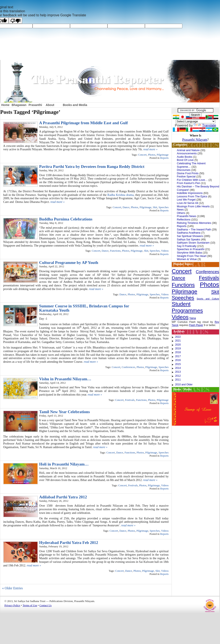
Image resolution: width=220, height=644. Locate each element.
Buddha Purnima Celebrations (66, 219)
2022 (178, 337)
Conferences (128, 367)
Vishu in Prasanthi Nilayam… (65, 379)
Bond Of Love (185, 160)
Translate (205, 125)
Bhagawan (19, 105)
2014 (178, 368)
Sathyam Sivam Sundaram (193, 243)
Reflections (184, 220)
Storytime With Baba (189, 253)
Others (181, 213)
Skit (155, 207)
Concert (142, 155)
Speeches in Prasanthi (191, 249)
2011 (178, 380)
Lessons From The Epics (192, 196)
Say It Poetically (187, 246)
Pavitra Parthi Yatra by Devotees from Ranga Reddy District (92, 167)
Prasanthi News (186, 216)
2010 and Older (184, 385)
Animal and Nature (188, 150)
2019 (178, 348)
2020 (178, 345)
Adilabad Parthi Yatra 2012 (63, 497)
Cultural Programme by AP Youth (69, 263)
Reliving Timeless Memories (194, 223)
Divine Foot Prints (188, 173)
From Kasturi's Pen (188, 183)
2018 (178, 352)
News (180, 210)
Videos (165, 251)
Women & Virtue (187, 259)
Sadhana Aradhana (189, 233)
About (50, 105)
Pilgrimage (163, 155)
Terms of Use (30, 605)
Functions (115, 251)
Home (5, 105)
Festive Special (186, 176)
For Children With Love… (192, 180)
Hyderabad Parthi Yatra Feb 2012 (69, 543)
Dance (126, 207)
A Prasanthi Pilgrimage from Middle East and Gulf (83, 123)
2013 (178, 372)
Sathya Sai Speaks (188, 239)
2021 (178, 341)
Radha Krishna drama (121, 195)
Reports (164, 158)
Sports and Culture (208, 299)
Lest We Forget (186, 200)
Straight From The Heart (192, 256)
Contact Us (46, 605)
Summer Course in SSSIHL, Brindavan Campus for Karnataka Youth (84, 308)
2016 (178, 360)
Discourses (184, 170)
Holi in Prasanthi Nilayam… (64, 464)
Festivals (130, 400)
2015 (178, 364)
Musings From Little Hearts (193, 206)
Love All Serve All (187, 203)
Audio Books (185, 157)
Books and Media (75, 105)
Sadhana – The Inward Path (194, 229)
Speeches (164, 207)
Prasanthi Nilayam (195, 140)
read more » (150, 149)
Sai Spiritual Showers (190, 236)
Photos (152, 155)
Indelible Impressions (190, 193)
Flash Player (196, 325)
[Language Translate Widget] (196, 121)
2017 (178, 356)
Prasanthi (35, 105)
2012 (178, 376)
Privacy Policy (12, 605)
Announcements (187, 153)
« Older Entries (12, 588)
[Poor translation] (15, 21)
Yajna (193, 318)
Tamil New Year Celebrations (65, 412)
